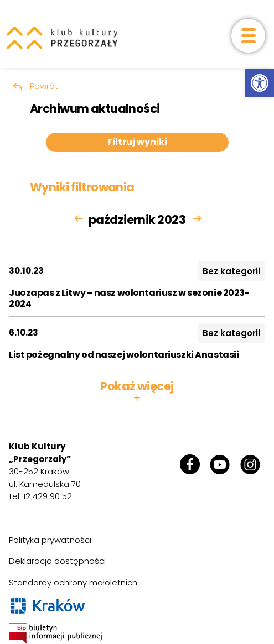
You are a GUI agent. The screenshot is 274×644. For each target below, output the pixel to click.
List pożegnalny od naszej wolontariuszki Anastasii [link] (124, 355)
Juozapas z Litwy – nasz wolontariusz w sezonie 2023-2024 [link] (129, 298)
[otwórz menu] (248, 36)
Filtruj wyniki (137, 142)
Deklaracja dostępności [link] (57, 561)
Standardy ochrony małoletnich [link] (73, 582)
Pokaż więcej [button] (137, 392)
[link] (260, 83)
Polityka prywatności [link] (50, 540)
